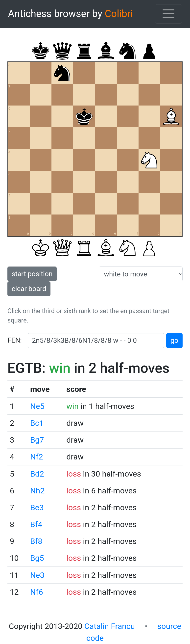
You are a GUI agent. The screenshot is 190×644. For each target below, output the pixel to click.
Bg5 (37, 558)
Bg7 (37, 440)
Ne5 (37, 406)
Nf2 (37, 457)
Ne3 (37, 575)
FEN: (15, 340)
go (174, 340)
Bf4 (36, 524)
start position (32, 274)
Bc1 (37, 423)
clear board (29, 289)
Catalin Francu (110, 626)
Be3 (37, 508)
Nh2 (37, 491)
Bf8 (36, 541)
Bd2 (37, 474)
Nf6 (37, 592)
